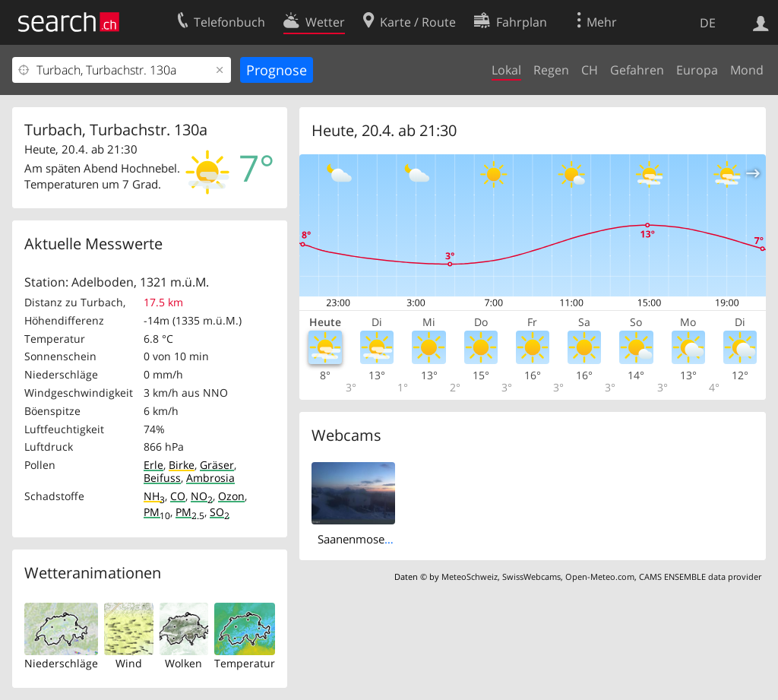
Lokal (506, 70)
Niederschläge (61, 663)
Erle (153, 465)
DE (708, 23)
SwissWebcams (531, 576)
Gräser (217, 465)
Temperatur (245, 663)
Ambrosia (210, 478)
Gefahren (637, 70)
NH (154, 496)
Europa (697, 70)
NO (202, 496)
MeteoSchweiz (470, 576)
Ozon (231, 496)
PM (157, 512)
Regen (551, 70)
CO (178, 496)
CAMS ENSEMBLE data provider (700, 576)
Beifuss (162, 478)
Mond (747, 70)
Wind (129, 663)
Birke (182, 465)
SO (220, 512)
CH (590, 70)
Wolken (183, 663)
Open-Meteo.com (600, 576)
